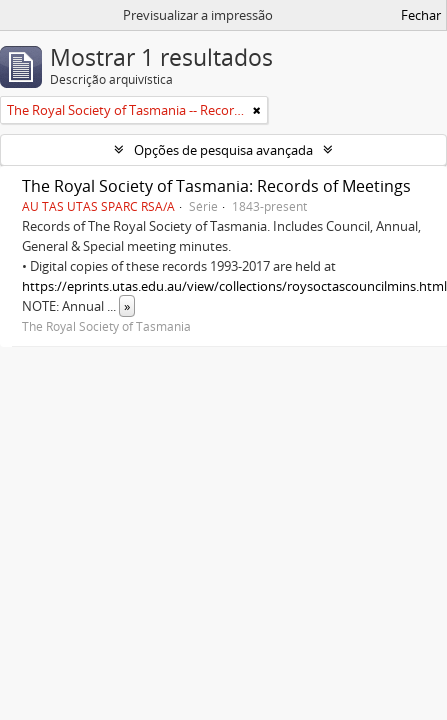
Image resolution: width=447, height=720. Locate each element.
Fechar (421, 15)
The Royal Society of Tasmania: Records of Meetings (216, 186)
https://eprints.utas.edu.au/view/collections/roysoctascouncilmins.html (234, 286)
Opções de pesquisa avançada (223, 150)
